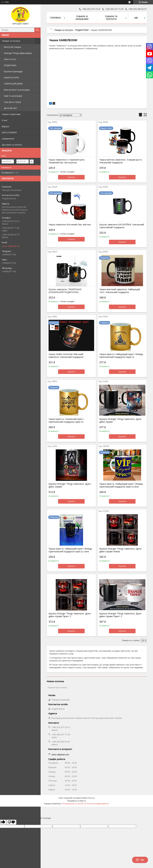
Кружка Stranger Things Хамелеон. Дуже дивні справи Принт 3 (120, 615)
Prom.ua (91, 798)
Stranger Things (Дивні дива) (18, 53)
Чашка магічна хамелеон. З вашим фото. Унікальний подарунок (121, 161)
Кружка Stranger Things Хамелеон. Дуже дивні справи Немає (120, 550)
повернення (8, 139)
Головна (55, 18)
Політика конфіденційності (98, 804)
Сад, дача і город (12, 102)
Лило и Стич (10, 59)
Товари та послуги (11, 41)
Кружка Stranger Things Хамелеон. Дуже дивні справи (120, 420)
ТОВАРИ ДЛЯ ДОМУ (13, 84)
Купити (71, 177)
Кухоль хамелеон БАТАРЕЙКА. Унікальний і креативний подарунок (122, 226)
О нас (5, 120)
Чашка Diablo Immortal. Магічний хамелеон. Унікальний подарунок (66, 356)
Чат (140, 860)
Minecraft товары (12, 47)
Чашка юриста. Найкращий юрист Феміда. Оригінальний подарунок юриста (121, 356)
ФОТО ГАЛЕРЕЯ (9, 132)
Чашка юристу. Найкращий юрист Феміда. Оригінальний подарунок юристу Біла (121, 485)
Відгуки (5, 126)
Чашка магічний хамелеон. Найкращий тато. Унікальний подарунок (120, 291)
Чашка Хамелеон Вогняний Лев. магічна (70, 225)
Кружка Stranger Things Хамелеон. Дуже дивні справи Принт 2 (70, 615)
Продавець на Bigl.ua (76, 801)
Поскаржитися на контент (73, 804)
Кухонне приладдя (13, 71)
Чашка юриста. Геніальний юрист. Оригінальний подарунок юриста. (66, 420)
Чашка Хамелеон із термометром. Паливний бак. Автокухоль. (67, 161)
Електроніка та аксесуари (17, 90)
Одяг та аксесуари (13, 96)
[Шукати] (37, 30)
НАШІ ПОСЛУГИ (11, 78)
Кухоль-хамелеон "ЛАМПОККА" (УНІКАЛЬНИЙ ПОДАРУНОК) (65, 291)
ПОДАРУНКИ (10, 65)
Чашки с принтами (11, 114)
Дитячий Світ (10, 108)
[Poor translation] (11, 822)
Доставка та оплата (12, 145)
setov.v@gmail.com (11, 246)
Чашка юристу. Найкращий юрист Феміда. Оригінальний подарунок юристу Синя (70, 550)
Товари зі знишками (82, 18)
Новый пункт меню (57, 687)
